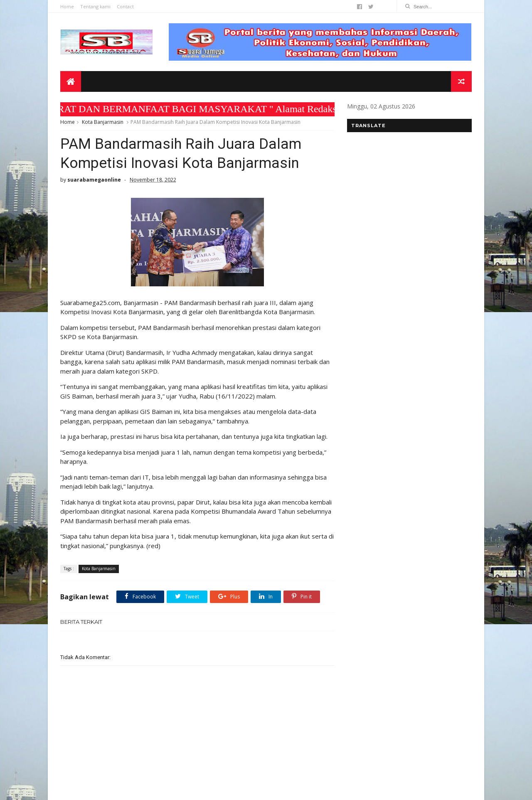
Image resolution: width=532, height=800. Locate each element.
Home (67, 6)
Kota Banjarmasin (103, 122)
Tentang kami (95, 6)
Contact (125, 6)
